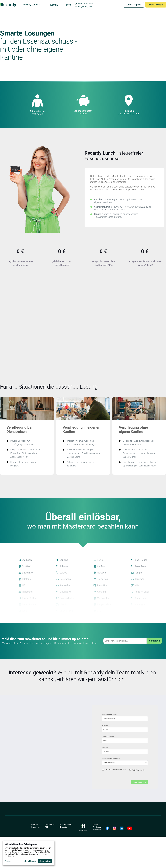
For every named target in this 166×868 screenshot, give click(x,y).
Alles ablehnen (30, 861)
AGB (47, 827)
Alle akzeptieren (45, 861)
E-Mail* (105, 726)
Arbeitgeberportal (134, 5)
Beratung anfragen (156, 5)
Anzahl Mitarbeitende (111, 759)
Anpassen (9, 861)
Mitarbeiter (97, 829)
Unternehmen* (108, 737)
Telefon (105, 748)
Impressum (36, 827)
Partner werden (65, 825)
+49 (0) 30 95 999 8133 (87, 3)
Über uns (35, 825)
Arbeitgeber (97, 827)
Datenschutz (50, 825)
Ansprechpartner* (109, 715)
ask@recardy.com (85, 6)
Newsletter (64, 827)
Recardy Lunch (30, 5)
